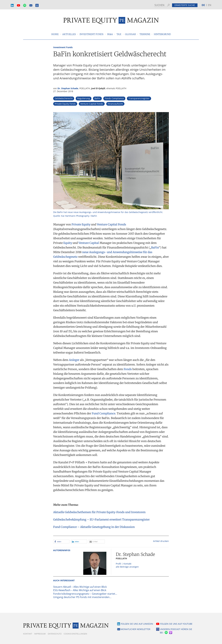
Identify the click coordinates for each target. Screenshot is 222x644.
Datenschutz (55, 634)
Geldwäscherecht (64, 98)
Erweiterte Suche (185, 5)
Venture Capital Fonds (92, 104)
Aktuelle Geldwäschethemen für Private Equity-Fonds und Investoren (99, 512)
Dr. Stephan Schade (68, 88)
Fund (95, 413)
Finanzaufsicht (115, 104)
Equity (68, 243)
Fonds (128, 369)
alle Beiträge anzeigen (127, 567)
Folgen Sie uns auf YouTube (176, 624)
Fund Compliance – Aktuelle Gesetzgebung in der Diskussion (94, 527)
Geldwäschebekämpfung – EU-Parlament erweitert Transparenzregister (101, 520)
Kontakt (28, 634)
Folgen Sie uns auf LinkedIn (137, 624)
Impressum (40, 634)
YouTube (18, 5)
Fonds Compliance (114, 98)
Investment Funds (63, 47)
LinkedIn (12, 5)
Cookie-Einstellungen (75, 634)
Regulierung (84, 98)
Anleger (74, 360)
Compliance (107, 413)
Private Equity (81, 224)
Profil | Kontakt (124, 564)
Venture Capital (89, 243)
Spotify (25, 5)
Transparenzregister (139, 98)
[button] (61, 542)
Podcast (37, 5)
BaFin (97, 98)
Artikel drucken (161, 541)
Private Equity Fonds (65, 104)
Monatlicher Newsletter (31, 5)
